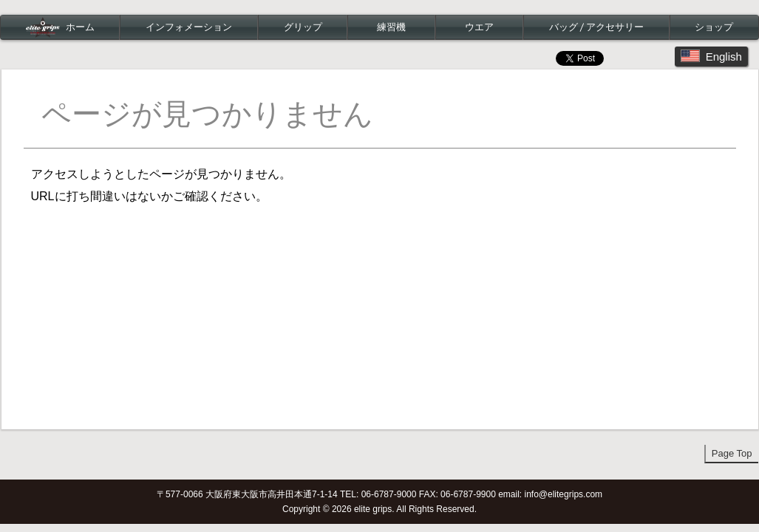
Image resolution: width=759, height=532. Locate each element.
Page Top (732, 453)
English (711, 56)
